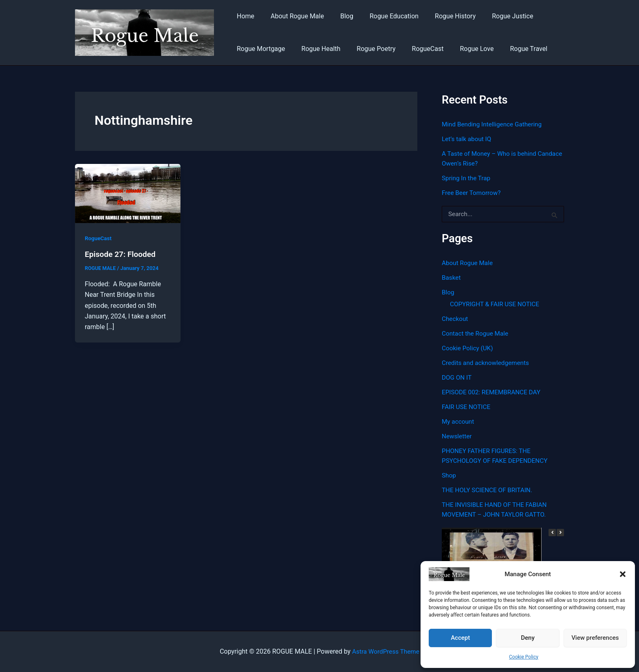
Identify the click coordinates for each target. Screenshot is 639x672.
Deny (528, 638)
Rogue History (441, 16)
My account (459, 421)
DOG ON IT (457, 377)
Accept (460, 638)
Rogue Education (383, 16)
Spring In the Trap (467, 178)
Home (244, 16)
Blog (339, 16)
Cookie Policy (524, 657)
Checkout (455, 319)
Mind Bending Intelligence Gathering (494, 124)
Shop (449, 475)
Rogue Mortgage (259, 49)
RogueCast (416, 49)
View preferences (595, 638)
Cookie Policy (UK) (468, 348)
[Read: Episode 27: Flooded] (128, 193)
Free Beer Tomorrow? (473, 193)
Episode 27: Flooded (122, 254)
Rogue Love (462, 49)
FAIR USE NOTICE (467, 407)
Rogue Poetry (368, 49)
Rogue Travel (511, 49)
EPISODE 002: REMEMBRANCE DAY (493, 392)
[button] (623, 574)
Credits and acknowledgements (487, 363)
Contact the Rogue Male (477, 333)
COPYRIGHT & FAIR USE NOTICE (497, 304)
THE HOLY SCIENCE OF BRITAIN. (489, 490)
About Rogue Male (292, 16)
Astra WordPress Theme (386, 651)
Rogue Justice (495, 16)
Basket (452, 277)
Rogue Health (316, 49)
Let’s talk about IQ (468, 139)
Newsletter (457, 436)
